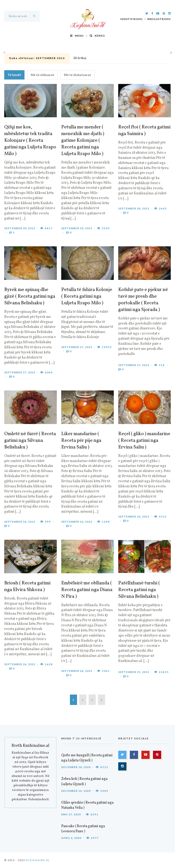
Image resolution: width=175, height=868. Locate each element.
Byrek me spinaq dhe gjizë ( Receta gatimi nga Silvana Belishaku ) (30, 297)
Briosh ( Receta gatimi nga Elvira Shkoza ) (27, 587)
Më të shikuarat (43, 75)
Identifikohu (131, 19)
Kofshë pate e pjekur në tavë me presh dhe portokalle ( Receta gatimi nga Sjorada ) (143, 300)
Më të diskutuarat (77, 75)
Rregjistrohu (159, 19)
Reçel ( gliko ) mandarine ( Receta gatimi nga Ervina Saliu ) (144, 441)
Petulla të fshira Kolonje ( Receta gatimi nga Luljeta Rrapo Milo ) (87, 297)
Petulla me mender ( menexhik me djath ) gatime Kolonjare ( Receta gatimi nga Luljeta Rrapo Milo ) (83, 141)
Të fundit (14, 75)
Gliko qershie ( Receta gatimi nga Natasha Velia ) (87, 805)
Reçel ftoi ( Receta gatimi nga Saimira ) (144, 131)
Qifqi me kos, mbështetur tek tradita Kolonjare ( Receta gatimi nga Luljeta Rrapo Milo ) (30, 141)
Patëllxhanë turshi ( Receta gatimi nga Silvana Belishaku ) (139, 590)
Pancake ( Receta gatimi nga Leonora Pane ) (83, 829)
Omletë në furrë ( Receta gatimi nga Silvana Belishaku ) (30, 441)
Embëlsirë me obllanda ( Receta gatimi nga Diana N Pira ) (87, 590)
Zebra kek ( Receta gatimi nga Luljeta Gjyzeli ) (84, 781)
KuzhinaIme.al (38, 860)
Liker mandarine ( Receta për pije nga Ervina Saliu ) (81, 441)
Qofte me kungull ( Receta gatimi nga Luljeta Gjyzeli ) (87, 758)
